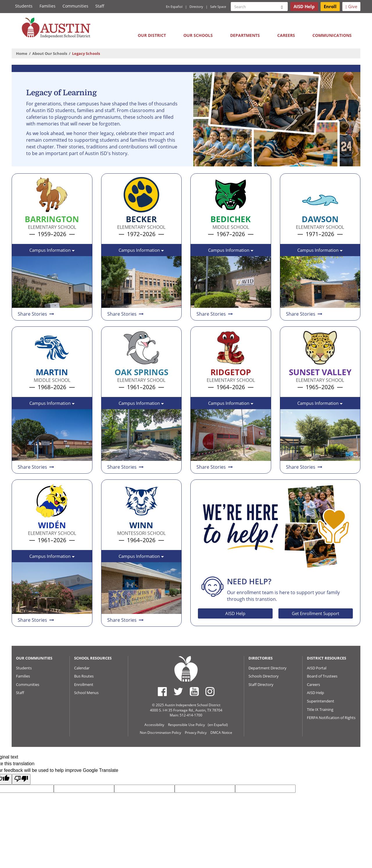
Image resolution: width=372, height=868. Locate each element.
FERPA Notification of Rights (331, 718)
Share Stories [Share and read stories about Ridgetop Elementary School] (215, 467)
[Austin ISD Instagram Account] (210, 691)
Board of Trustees (322, 676)
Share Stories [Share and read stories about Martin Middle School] (36, 467)
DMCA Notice (221, 733)
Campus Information (52, 252)
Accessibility (154, 725)
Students (24, 6)
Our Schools (198, 35)
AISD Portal (317, 668)
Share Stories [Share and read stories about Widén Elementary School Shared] (36, 620)
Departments (245, 35)
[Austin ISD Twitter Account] (178, 691)
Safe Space (218, 7)
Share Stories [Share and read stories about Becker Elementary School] (126, 314)
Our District (152, 35)
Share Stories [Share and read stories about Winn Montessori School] (126, 620)
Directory (196, 7)
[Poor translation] (21, 779)
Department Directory (268, 668)
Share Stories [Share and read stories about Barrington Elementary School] (36, 314)
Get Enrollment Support (315, 613)
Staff (100, 6)
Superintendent (321, 701)
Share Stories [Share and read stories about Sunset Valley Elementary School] (305, 467)
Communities (75, 6)
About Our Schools (50, 53)
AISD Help (235, 613)
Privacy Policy (196, 733)
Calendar (82, 668)
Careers (286, 35)
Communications (332, 35)
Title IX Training (320, 709)
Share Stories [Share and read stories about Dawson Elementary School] (305, 314)
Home (22, 53)
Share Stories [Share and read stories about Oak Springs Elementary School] (126, 467)
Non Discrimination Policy (160, 733)
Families (48, 6)
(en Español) (218, 725)
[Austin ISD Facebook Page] (162, 691)
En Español (174, 7)
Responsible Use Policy (186, 725)
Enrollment (84, 684)
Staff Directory (261, 684)
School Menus (86, 693)
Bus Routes (84, 676)
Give (351, 6)
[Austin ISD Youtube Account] (194, 691)
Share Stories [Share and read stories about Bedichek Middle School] (215, 314)
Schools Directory (264, 676)
